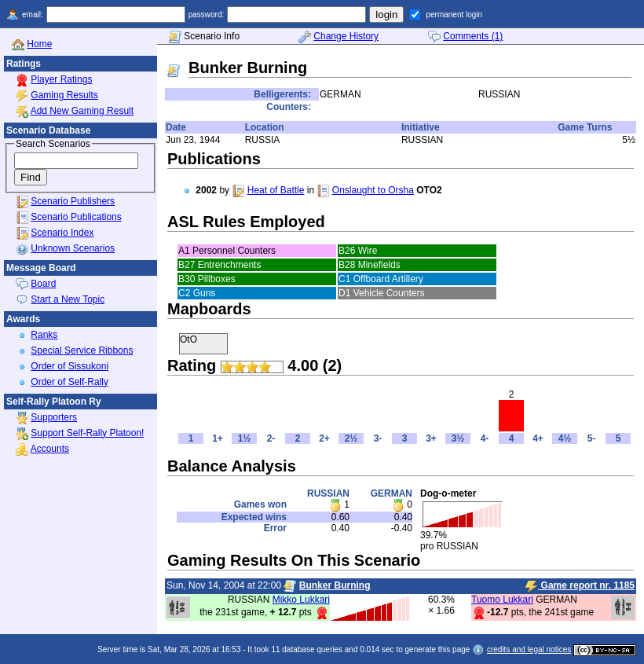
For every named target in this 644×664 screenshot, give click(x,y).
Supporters (54, 417)
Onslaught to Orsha (373, 190)
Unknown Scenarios (73, 248)
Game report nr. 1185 (580, 586)
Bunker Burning (335, 585)
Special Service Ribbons (82, 350)
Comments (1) (473, 36)
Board (43, 284)
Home (39, 44)
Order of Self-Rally (70, 382)
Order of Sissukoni (70, 366)
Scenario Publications (76, 217)
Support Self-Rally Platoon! (87, 433)
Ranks (44, 335)
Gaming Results (64, 95)
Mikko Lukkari (301, 600)
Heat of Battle (276, 190)
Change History (346, 36)
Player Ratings (61, 79)
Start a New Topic (68, 299)
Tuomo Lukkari (502, 600)
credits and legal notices (529, 649)
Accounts (50, 449)
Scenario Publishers (73, 201)
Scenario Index (62, 233)
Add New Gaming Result (82, 111)
